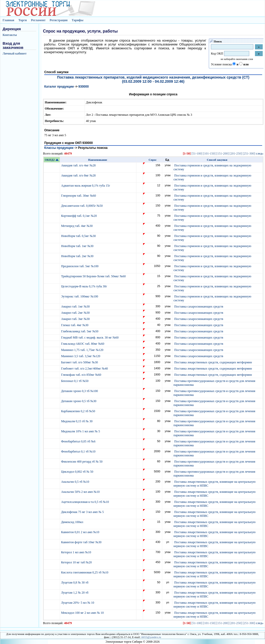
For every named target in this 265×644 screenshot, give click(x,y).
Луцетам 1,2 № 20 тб (75, 593)
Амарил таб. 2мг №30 (76, 313)
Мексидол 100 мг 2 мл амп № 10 (83, 613)
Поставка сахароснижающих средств (199, 306)
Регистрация (59, 20)
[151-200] (223, 154)
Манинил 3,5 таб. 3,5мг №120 (81, 356)
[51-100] (197, 154)
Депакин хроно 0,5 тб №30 (79, 401)
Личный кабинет (15, 53)
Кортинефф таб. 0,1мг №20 (79, 216)
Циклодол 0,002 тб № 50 (78, 472)
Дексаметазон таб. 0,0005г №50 (82, 206)
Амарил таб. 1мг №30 (76, 306)
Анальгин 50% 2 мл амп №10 (81, 492)
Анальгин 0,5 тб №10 (76, 482)
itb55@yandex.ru (151, 637)
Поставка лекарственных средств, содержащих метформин (213, 362)
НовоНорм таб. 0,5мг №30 (79, 236)
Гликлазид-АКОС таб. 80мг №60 (83, 344)
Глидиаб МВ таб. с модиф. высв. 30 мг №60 (90, 338)
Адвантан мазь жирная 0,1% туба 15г (86, 186)
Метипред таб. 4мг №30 (77, 226)
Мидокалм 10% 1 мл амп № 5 (81, 431)
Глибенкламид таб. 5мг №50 (80, 331)
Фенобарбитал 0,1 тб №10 (79, 451)
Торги (23, 20)
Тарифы (78, 20)
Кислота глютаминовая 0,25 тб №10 (85, 572)
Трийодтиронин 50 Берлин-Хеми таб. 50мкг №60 (94, 276)
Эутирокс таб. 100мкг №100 (80, 296)
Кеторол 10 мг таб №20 (77, 562)
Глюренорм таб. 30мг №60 (79, 196)
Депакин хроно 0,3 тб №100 (80, 391)
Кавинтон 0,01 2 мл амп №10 (81, 532)
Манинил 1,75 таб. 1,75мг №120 (83, 350)
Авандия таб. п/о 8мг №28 (79, 175)
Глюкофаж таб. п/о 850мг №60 (82, 375)
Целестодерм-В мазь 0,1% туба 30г (84, 286)
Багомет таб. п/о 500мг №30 (80, 362)
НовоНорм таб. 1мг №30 (78, 246)
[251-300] (249, 154)
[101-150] (209, 154)
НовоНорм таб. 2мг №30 (78, 256)
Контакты (10, 35)
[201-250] (236, 154)
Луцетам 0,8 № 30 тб (75, 582)
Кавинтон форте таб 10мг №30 (82, 542)
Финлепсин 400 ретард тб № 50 (82, 462)
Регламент (38, 20)
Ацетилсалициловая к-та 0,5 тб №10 (85, 502)
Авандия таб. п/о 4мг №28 (79, 165)
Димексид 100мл (73, 522)
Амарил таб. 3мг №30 (76, 319)
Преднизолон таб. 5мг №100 (80, 266)
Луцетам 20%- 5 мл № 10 (78, 603)
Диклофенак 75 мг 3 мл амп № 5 (83, 512)
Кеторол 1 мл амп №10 (76, 552)
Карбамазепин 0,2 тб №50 (79, 411)
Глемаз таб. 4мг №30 (75, 325)
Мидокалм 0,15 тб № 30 (77, 421)
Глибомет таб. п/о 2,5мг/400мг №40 (85, 369)
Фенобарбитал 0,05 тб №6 (79, 441)
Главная (8, 20)
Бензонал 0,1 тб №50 (75, 381)
